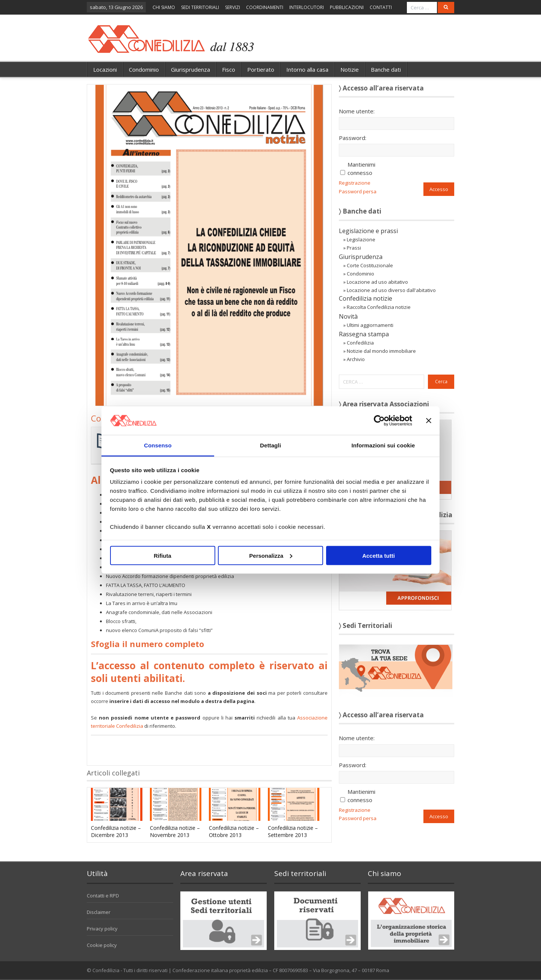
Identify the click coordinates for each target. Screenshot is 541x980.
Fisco (229, 69)
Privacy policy (102, 929)
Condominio (144, 69)
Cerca (441, 382)
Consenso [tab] (158, 445)
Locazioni (105, 69)
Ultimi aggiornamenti (370, 325)
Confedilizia (360, 343)
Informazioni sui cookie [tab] (383, 445)
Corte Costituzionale (370, 265)
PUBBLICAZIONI (347, 7)
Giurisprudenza (190, 69)
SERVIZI (233, 7)
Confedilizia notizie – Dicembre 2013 (116, 831)
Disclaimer (99, 912)
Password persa (358, 191)
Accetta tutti (379, 555)
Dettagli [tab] (270, 445)
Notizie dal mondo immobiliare (381, 351)
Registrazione (355, 183)
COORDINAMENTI (265, 7)
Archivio (356, 359)
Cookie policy (102, 945)
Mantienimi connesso (361, 169)
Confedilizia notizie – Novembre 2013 (175, 831)
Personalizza (271, 555)
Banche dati (386, 69)
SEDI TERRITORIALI (200, 7)
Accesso (439, 189)
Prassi (354, 248)
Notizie (350, 69)
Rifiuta (162, 555)
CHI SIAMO (164, 7)
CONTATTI (381, 7)
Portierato (261, 69)
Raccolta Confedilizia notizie (379, 307)
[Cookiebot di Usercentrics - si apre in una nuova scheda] (379, 420)
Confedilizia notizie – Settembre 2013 (293, 831)
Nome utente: (357, 111)
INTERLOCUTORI (307, 7)
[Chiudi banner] (429, 420)
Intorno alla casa (307, 69)
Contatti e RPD (103, 896)
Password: (353, 138)
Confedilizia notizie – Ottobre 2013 (234, 831)
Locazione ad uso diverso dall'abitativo (391, 290)
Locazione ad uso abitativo (377, 282)
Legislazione (361, 239)
